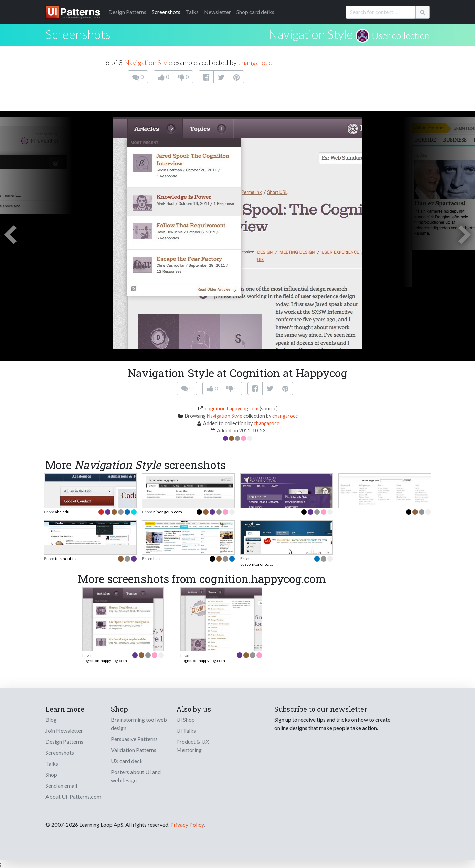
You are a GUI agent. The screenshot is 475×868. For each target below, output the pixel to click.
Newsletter (218, 12)
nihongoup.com (168, 512)
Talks (192, 12)
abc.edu (62, 512)
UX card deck (127, 761)
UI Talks (186, 730)
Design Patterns (64, 741)
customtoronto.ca (257, 564)
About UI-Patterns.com (73, 797)
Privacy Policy (187, 824)
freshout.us (66, 559)
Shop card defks (255, 12)
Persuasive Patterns (134, 739)
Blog (51, 719)
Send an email (61, 786)
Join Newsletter (64, 730)
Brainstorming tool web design (139, 724)
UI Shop (186, 719)
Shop (51, 775)
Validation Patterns (134, 750)
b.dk (157, 559)
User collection (401, 35)
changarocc (255, 62)
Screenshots (166, 12)
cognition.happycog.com (232, 409)
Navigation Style (311, 34)
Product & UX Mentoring (193, 746)
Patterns (127, 12)
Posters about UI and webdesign (136, 776)
